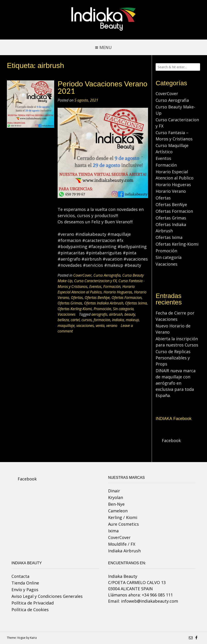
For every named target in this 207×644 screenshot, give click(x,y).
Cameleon (118, 511)
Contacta (20, 576)
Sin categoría (123, 309)
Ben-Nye (116, 504)
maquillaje (66, 326)
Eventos (95, 287)
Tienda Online (25, 583)
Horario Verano (171, 191)
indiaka (118, 320)
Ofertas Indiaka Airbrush (104, 303)
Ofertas (77, 298)
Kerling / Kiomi (123, 517)
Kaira (33, 638)
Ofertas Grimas (70, 303)
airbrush (116, 314)
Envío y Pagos (25, 590)
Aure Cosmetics (123, 524)
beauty (130, 314)
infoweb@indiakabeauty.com (150, 601)
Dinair (114, 491)
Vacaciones (67, 314)
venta (100, 326)
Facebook (171, 440)
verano (112, 326)
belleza (63, 320)
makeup (132, 320)
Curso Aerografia (107, 275)
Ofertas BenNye (97, 298)
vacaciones (85, 326)
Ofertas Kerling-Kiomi (75, 309)
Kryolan (116, 497)
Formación (112, 287)
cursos (87, 320)
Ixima (113, 531)
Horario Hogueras (118, 292)
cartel (75, 320)
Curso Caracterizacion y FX (95, 281)
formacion (102, 320)
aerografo (99, 314)
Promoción (102, 309)
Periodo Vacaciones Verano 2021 (102, 88)
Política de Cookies (30, 610)
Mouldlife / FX (122, 544)
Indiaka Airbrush (124, 551)
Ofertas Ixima (136, 303)
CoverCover (82, 275)
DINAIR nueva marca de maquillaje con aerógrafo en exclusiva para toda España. (176, 383)
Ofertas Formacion (127, 298)
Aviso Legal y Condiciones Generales (47, 596)
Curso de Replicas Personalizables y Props (173, 358)
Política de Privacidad (33, 603)
